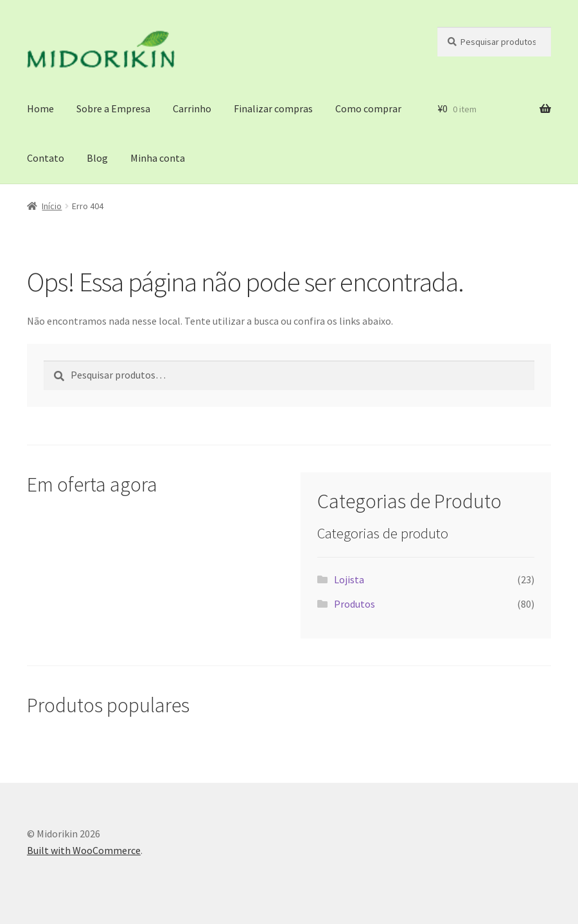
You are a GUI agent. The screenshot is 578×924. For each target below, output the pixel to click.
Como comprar (368, 108)
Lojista (349, 579)
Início (52, 206)
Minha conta (158, 158)
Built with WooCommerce (84, 850)
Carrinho (192, 108)
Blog (97, 158)
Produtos (355, 604)
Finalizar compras (273, 108)
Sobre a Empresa (113, 108)
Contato (46, 158)
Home (40, 108)
